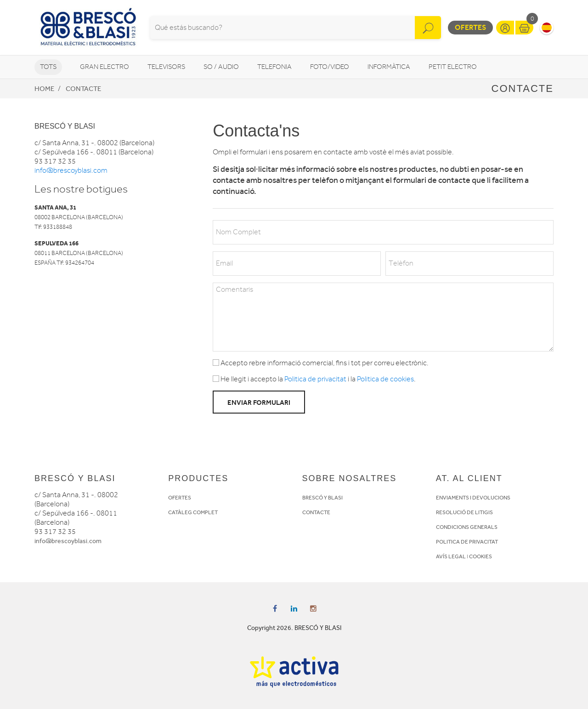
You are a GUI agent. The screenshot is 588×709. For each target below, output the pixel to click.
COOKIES (481, 556)
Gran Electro (105, 67)
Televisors (166, 67)
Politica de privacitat (315, 379)
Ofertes (470, 27)
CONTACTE (316, 512)
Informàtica (389, 67)
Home (44, 89)
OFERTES (180, 498)
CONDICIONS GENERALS (467, 527)
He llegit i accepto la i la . (314, 379)
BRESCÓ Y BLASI (322, 498)
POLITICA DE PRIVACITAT (467, 542)
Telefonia (274, 67)
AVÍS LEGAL (451, 556)
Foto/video (330, 67)
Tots (48, 67)
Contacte (83, 89)
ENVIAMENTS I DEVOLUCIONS (473, 498)
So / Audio (221, 67)
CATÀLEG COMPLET (193, 512)
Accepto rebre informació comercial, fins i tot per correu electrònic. (321, 363)
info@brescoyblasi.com (71, 170)
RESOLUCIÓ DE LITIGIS (464, 512)
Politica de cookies (385, 379)
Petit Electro (453, 67)
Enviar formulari (259, 403)
